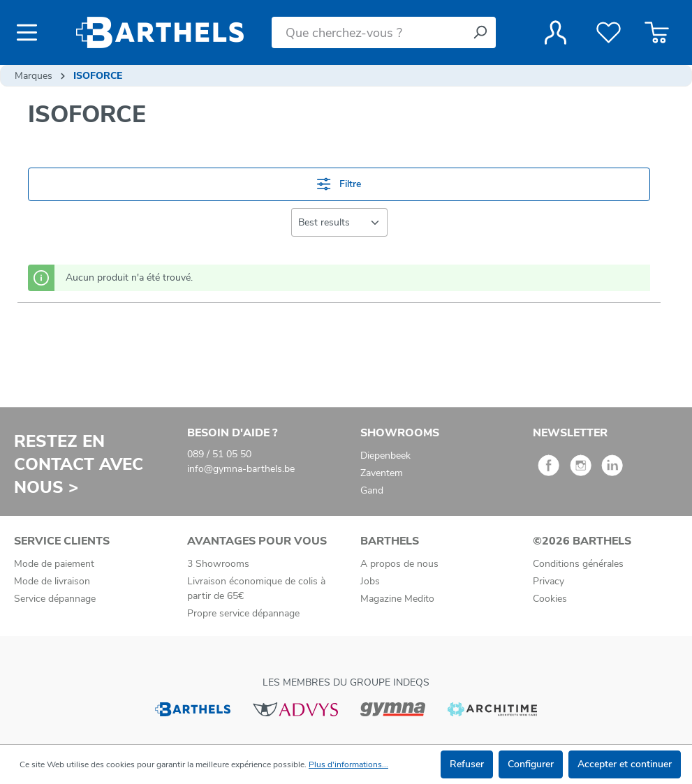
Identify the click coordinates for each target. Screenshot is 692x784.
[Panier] (657, 33)
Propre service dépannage (243, 613)
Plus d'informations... (348, 764)
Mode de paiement (54, 564)
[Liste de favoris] (609, 33)
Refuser (467, 764)
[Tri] (339, 222)
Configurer (531, 764)
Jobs (370, 581)
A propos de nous (399, 564)
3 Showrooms (218, 564)
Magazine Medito (397, 599)
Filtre (339, 184)
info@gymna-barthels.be (241, 469)
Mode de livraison (52, 581)
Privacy (549, 581)
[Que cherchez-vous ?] (368, 32)
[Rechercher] (480, 32)
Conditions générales (578, 564)
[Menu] (31, 33)
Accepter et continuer (625, 764)
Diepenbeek (385, 456)
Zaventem (382, 473)
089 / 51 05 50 (219, 454)
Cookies (550, 599)
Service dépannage (55, 599)
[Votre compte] (555, 33)
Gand (372, 490)
